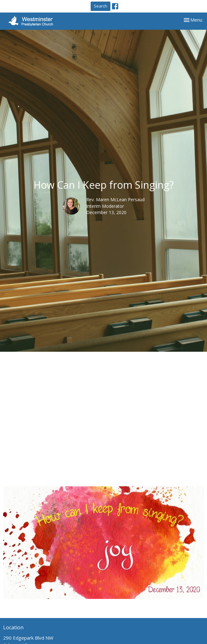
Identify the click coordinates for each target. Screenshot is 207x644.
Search (101, 6)
